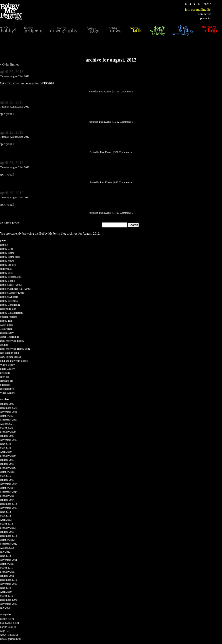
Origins (4, 345)
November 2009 (9, 604)
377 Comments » (123, 152)
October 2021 (7, 416)
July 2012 (5, 552)
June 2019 (5, 444)
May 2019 (5, 448)
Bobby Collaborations (12, 313)
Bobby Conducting (10, 305)
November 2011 (9, 560)
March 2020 (6, 428)
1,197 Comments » (123, 213)
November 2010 (9, 584)
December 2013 (8, 504)
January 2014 (7, 500)
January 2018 (7, 464)
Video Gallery (8, 393)
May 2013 (5, 516)
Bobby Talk (6, 321)
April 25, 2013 (12, 132)
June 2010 (5, 588)
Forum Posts (7, 627)
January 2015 (7, 480)
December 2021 (8, 408)
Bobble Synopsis (9, 297)
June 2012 (5, 556)
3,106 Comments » (123, 92)
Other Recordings (9, 337)
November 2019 (9, 440)
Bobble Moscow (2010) (13, 293)
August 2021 (7, 424)
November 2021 (9, 412)
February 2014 (8, 496)
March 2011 (6, 568)
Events (4, 619)
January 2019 (7, 460)
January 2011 (7, 576)
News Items (6, 635)
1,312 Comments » (123, 122)
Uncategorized (8, 639)
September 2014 (9, 492)
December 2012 (8, 536)
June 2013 (5, 512)
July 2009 (5, 608)
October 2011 (7, 564)
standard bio (7, 381)
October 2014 (7, 488)
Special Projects (9, 317)
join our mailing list (198, 10)
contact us (205, 14)
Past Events (105, 92)
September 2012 (9, 544)
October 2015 (7, 472)
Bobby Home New (10, 257)
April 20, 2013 (12, 193)
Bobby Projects (8, 265)
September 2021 (9, 420)
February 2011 (8, 572)
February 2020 (8, 432)
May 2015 (5, 476)
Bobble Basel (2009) (11, 285)
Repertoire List (8, 309)
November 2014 (9, 484)
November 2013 (9, 508)
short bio (5, 377)
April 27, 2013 (12, 72)
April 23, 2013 (12, 163)
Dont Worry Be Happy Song (15, 349)
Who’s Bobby (7, 365)
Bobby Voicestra (9, 301)
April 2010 (6, 592)
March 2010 (6, 596)
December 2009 (8, 600)
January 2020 (7, 436)
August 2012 (7, 548)
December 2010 (8, 580)
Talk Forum (6, 329)
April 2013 (6, 520)
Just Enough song (9, 353)
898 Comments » (123, 182)
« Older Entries (10, 65)
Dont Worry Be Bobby (12, 341)
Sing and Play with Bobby (14, 361)
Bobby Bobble (8, 281)
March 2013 (6, 524)
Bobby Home (7, 253)
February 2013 (8, 528)
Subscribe (5, 385)
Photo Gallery (7, 369)
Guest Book (6, 325)
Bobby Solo (6, 273)
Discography (7, 333)
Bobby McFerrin (50, 234)
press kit (206, 18)
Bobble (4, 245)
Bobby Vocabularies (11, 277)
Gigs (3, 631)
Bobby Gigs (6, 249)
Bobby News (7, 261)
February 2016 (8, 468)
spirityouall (6, 269)
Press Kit (5, 373)
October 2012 (7, 540)
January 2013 (7, 532)
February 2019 (8, 456)
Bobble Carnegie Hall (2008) (16, 289)
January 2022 (7, 404)
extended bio (7, 389)
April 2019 (6, 452)
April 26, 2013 (12, 102)
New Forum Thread (10, 357)
